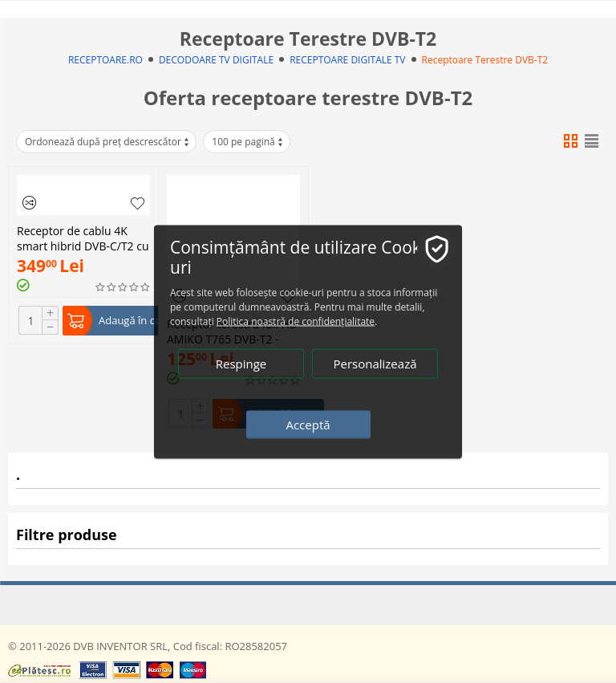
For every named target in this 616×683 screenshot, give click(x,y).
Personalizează (375, 363)
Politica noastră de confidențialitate (296, 321)
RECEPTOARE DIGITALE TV (347, 60)
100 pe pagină (248, 142)
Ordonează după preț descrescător (108, 142)
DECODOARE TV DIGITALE (216, 60)
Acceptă (308, 424)
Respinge (241, 363)
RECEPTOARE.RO (105, 60)
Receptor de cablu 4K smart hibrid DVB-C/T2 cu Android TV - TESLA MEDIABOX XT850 (83, 237)
